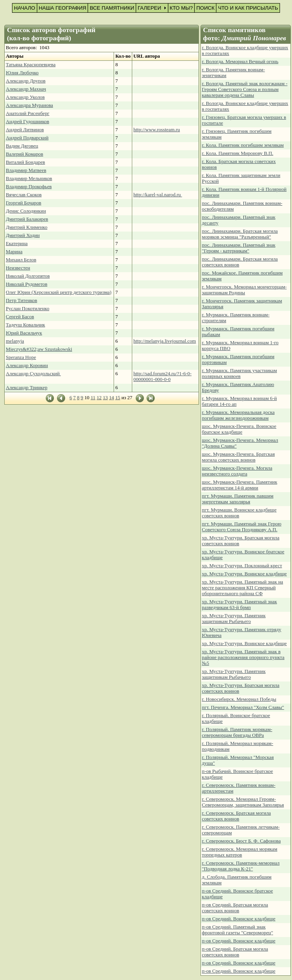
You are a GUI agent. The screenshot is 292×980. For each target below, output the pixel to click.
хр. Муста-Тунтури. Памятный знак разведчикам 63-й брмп (240, 605)
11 (93, 398)
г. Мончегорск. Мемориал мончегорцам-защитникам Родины (244, 290)
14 (111, 398)
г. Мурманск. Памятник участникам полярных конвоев (240, 373)
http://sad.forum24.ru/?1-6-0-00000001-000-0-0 (162, 377)
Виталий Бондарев (25, 162)
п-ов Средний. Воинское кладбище (239, 919)
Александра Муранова (29, 105)
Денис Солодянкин (26, 211)
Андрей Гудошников (28, 122)
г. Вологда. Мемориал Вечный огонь (240, 62)
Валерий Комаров (24, 154)
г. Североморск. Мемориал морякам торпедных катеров (240, 852)
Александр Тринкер (27, 388)
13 (105, 398)
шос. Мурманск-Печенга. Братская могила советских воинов (238, 457)
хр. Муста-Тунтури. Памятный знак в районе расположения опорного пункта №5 (243, 657)
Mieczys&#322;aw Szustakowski (39, 349)
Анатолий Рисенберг (28, 113)
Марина (14, 252)
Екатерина (17, 244)
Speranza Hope (21, 357)
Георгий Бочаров (23, 203)
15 (118, 398)
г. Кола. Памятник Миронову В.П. (238, 153)
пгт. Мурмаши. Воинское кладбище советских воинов (239, 513)
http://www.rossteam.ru (157, 130)
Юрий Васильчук (24, 333)
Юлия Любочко (22, 73)
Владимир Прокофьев (29, 187)
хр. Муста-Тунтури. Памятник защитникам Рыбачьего (234, 619)
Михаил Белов (21, 260)
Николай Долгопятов (28, 276)
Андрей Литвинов (25, 130)
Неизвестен (18, 268)
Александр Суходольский (33, 374)
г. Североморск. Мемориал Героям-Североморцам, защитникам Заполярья (243, 802)
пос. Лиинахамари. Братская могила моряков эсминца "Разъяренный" (240, 234)
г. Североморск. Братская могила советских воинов (237, 816)
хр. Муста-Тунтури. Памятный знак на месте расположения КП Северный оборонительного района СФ (243, 588)
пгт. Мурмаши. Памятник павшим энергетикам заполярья (238, 499)
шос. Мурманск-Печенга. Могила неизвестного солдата (237, 471)
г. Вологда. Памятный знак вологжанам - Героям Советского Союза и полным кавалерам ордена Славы (245, 89)
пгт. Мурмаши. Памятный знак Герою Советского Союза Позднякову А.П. (242, 527)
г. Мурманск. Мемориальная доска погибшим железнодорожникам (238, 415)
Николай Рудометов (27, 284)
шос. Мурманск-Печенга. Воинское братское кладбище (239, 429)
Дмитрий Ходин (23, 235)
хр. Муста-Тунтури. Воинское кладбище (244, 574)
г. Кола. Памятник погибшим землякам (243, 145)
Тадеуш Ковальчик (25, 325)
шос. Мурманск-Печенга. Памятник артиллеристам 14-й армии (240, 485)
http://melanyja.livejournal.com (165, 341)
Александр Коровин (27, 366)
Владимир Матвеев (26, 170)
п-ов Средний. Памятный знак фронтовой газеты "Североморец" (238, 930)
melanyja (15, 341)
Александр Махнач (26, 89)
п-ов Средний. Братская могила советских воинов (235, 908)
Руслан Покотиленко (28, 309)
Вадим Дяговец (22, 146)
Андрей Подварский (27, 138)
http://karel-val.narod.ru (158, 195)
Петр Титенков (22, 300)
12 (99, 398)
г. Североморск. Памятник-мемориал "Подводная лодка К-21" (241, 866)
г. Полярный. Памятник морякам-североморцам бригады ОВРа (237, 732)
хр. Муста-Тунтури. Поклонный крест (242, 566)
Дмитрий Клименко (27, 227)
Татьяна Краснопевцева (31, 65)
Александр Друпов (26, 81)
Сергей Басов (20, 317)
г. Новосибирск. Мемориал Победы (239, 699)
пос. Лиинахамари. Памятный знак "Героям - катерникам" (239, 248)
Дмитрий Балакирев (27, 219)
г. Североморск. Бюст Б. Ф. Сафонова (241, 841)
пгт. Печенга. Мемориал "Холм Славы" (243, 707)
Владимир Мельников (29, 178)
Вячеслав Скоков (24, 195)
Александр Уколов (25, 97)
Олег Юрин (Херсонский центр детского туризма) (59, 292)
